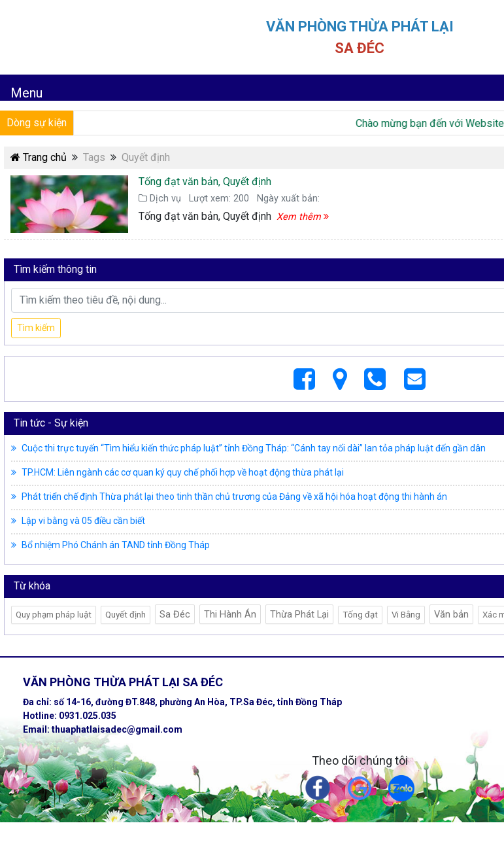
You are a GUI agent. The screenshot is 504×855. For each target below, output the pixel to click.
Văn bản (451, 614)
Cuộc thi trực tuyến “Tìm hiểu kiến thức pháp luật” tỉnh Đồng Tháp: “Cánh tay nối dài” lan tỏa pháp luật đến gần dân (248, 448)
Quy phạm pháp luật (54, 615)
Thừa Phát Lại (299, 614)
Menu (26, 93)
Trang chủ (39, 157)
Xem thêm (303, 217)
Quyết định (126, 615)
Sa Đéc (175, 614)
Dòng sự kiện (37, 123)
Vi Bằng (406, 615)
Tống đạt (360, 615)
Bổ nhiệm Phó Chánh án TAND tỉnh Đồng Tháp (110, 545)
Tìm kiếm (36, 328)
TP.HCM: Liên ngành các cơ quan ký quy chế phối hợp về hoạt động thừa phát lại (177, 472)
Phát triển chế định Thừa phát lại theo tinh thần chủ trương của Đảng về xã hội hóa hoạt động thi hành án (229, 497)
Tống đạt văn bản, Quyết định (205, 182)
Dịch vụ (160, 199)
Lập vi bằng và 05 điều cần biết (78, 521)
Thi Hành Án (230, 614)
